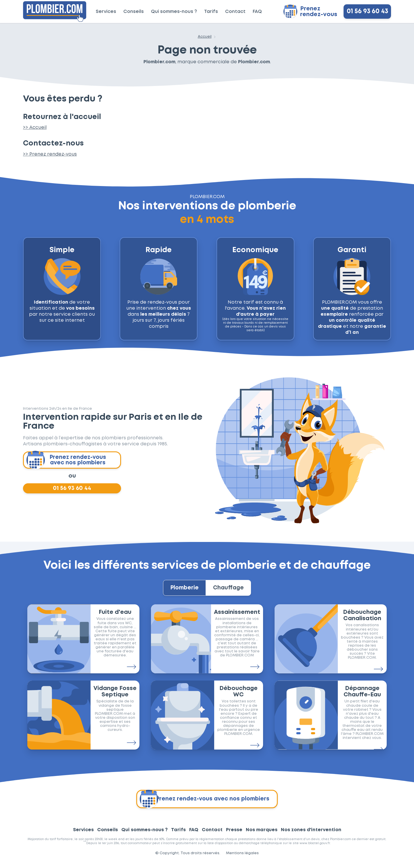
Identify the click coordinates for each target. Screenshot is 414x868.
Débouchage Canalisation (362, 620)
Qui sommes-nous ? (174, 12)
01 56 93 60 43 (367, 12)
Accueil (205, 37)
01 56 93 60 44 (72, 490)
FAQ (257, 12)
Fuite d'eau (115, 617)
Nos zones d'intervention (311, 835)
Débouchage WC (238, 697)
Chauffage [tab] (231, 591)
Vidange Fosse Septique (115, 697)
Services (106, 12)
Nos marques (262, 835)
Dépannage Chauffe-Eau (362, 697)
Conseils (134, 12)
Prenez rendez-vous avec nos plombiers (67, 460)
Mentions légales (242, 858)
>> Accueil (35, 128)
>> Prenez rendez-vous (50, 154)
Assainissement (237, 617)
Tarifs (211, 12)
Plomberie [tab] (182, 591)
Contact (235, 12)
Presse (234, 835)
